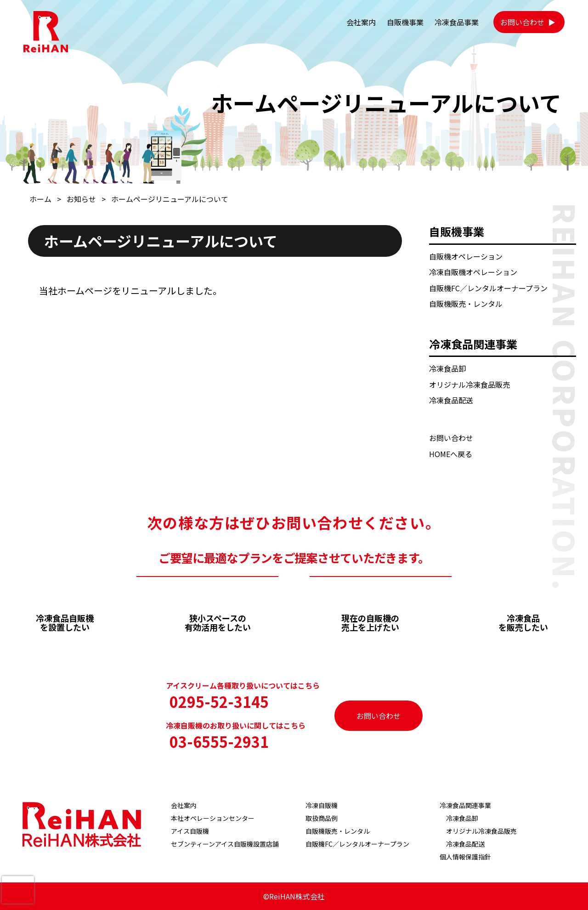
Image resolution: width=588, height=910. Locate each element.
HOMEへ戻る (451, 454)
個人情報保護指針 (465, 857)
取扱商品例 (322, 818)
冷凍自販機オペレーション (473, 272)
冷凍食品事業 (457, 22)
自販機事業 (405, 22)
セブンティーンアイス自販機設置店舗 (225, 844)
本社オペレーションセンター (213, 818)
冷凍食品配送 (451, 400)
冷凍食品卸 (447, 368)
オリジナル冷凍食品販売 (469, 384)
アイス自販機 (190, 831)
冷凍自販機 (322, 805)
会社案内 (361, 22)
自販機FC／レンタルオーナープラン (488, 288)
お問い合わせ (522, 22)
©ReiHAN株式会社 (294, 896)
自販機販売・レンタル (466, 304)
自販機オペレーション (466, 256)
